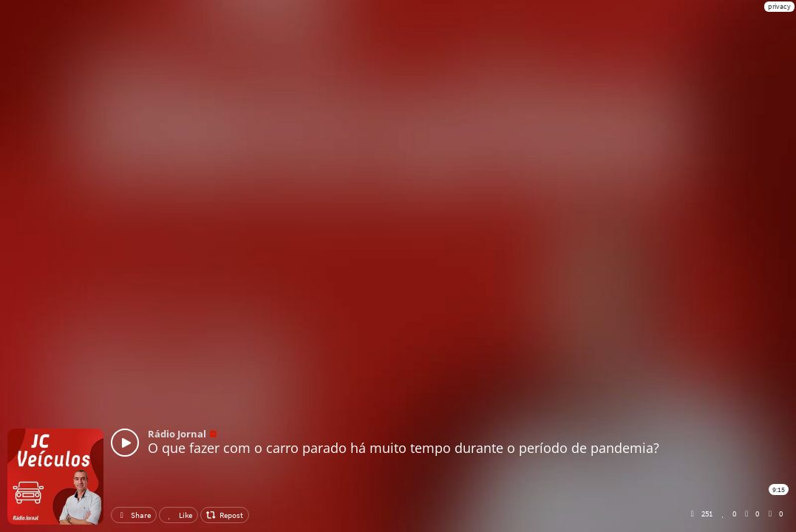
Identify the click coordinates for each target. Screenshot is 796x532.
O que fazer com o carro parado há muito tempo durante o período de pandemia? (404, 448)
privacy (779, 6)
